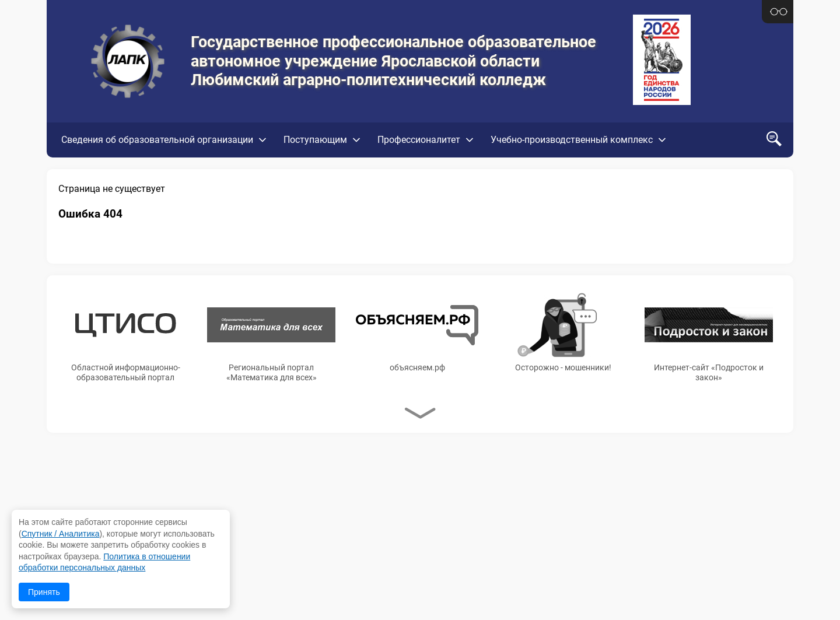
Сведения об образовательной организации (157, 140)
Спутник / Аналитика (61, 534)
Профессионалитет (419, 140)
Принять (44, 592)
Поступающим (315, 140)
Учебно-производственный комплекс (572, 140)
